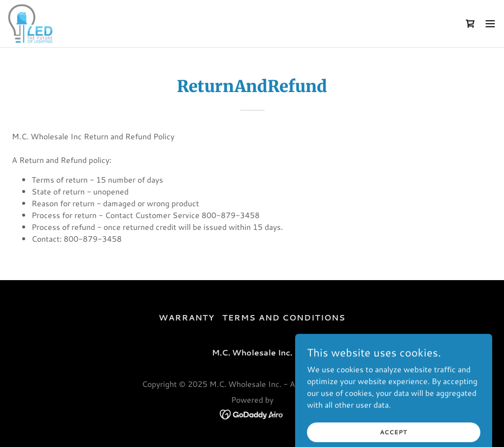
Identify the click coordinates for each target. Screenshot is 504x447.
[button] (490, 24)
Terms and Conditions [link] (284, 317)
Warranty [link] (186, 317)
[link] (30, 24)
